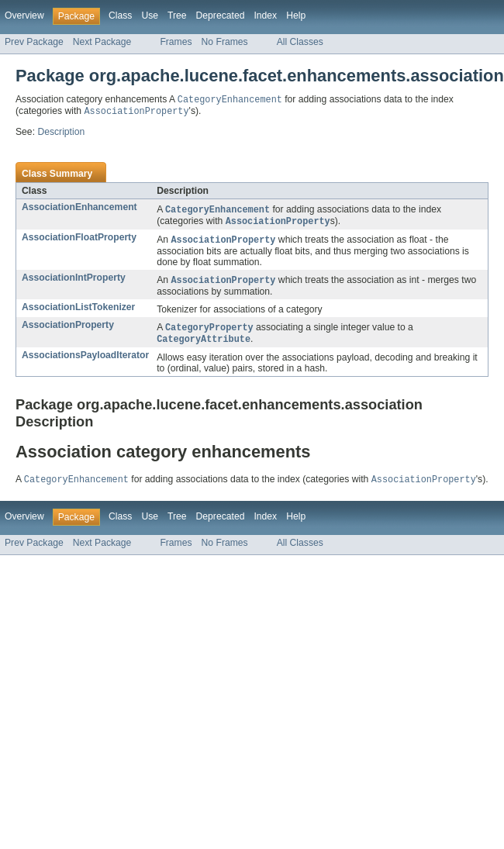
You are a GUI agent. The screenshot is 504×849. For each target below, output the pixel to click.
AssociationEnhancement (79, 209)
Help (296, 16)
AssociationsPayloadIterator (85, 361)
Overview (24, 16)
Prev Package (34, 42)
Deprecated (221, 16)
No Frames (225, 42)
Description (61, 133)
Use (150, 16)
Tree (177, 16)
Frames (176, 42)
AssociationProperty (68, 330)
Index (265, 16)
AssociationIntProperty (74, 281)
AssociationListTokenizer (78, 312)
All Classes (300, 42)
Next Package (102, 42)
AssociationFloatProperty (79, 240)
